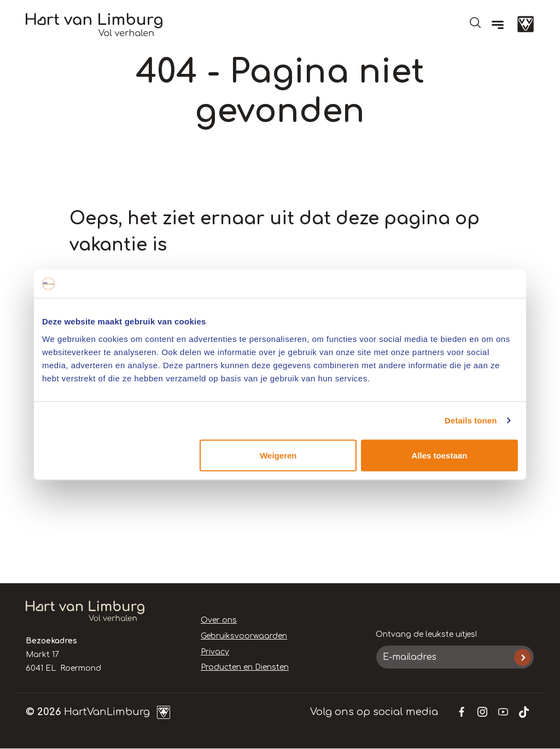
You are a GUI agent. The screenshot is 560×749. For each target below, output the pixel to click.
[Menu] (498, 25)
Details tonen (471, 420)
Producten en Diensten (245, 667)
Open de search (475, 22)
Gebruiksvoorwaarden (244, 636)
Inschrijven (523, 657)
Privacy (215, 652)
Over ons (219, 620)
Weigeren (278, 455)
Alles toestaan (440, 455)
